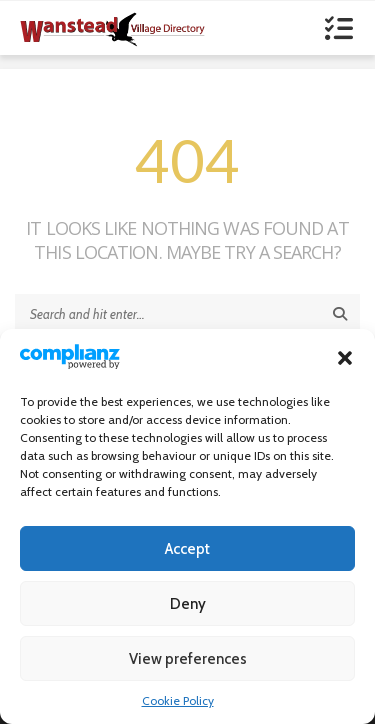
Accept (187, 549)
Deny (188, 604)
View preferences (188, 659)
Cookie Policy (178, 700)
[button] (345, 358)
